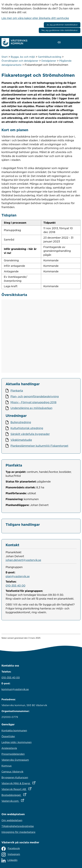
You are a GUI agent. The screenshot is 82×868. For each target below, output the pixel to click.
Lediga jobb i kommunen (17, 742)
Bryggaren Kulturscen (15, 777)
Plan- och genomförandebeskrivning (35, 396)
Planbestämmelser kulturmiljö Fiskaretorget (39, 446)
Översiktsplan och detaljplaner (20, 61)
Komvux (7, 766)
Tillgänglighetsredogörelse (18, 826)
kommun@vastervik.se (15, 689)
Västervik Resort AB (29, 788)
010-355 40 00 (15, 586)
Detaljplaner (49, 61)
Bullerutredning (21, 422)
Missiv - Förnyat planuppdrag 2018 (33, 402)
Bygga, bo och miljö (23, 57)
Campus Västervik (12, 772)
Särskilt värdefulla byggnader (30, 434)
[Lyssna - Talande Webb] (60, 42)
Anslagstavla (9, 748)
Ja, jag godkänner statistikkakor (62, 25)
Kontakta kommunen (14, 730)
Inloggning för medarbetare (18, 832)
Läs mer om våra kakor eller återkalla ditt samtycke (35, 18)
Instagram (11, 854)
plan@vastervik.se (18, 576)
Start (5, 57)
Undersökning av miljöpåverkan (31, 408)
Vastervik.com (26, 800)
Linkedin (9, 860)
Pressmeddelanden (13, 754)
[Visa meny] (77, 42)
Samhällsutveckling (50, 57)
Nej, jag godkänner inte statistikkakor (60, 30)
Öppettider (8, 736)
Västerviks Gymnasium (15, 760)
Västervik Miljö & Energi (31, 783)
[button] (67, 42)
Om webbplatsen (12, 820)
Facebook (11, 849)
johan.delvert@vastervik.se (23, 560)
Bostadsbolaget (27, 794)
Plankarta (17, 390)
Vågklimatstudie (21, 440)
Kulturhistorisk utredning (27, 428)
